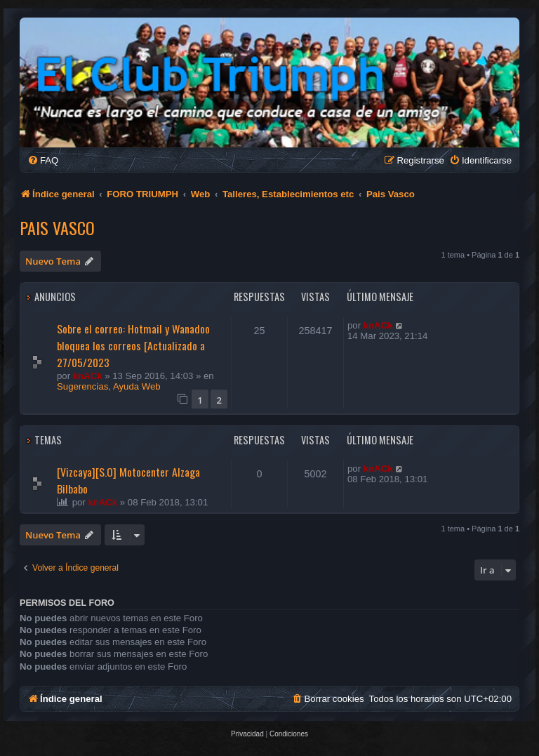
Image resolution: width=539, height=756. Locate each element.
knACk (88, 376)
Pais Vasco (57, 227)
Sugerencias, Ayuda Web (109, 386)
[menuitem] (43, 160)
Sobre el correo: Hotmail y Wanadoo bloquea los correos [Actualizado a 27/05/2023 (133, 345)
